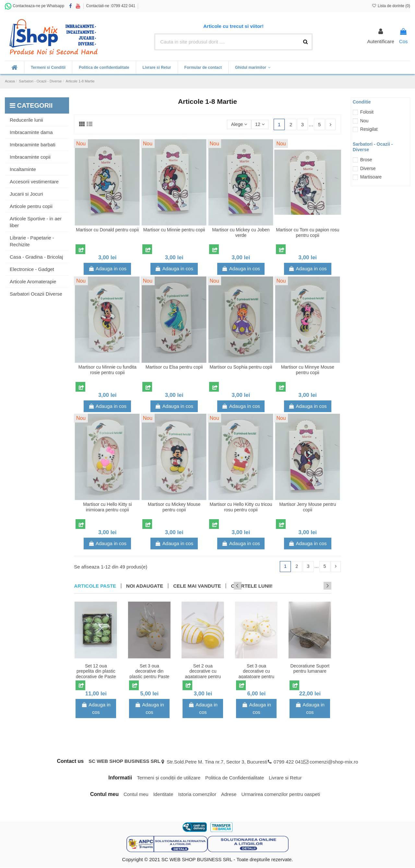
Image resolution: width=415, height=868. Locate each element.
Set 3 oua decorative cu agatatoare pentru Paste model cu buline (257, 677)
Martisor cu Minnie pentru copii (174, 230)
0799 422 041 (289, 762)
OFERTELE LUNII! (252, 586)
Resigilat (369, 129)
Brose (366, 160)
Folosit (367, 112)
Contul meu (136, 795)
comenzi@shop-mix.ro (334, 762)
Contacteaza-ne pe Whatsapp (35, 6)
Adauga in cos (107, 269)
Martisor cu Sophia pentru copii (241, 367)
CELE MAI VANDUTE (197, 586)
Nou (364, 121)
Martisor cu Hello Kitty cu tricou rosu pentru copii (241, 507)
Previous (319, 586)
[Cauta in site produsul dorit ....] (305, 42)
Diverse (368, 168)
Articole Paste (95, 586)
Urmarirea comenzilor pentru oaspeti (281, 795)
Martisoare (371, 177)
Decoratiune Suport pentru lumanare (310, 669)
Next (327, 586)
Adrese (229, 795)
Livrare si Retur (285, 778)
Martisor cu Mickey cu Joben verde (241, 232)
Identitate (163, 795)
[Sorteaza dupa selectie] (237, 124)
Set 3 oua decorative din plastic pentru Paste (149, 672)
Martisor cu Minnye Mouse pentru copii (308, 370)
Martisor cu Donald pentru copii (107, 230)
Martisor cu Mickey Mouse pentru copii (174, 507)
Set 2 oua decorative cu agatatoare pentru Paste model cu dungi (203, 677)
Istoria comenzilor (197, 795)
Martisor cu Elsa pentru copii (174, 367)
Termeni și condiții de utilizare (169, 778)
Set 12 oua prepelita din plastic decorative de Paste (96, 672)
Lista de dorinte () (391, 6)
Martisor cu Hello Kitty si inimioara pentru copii (107, 507)
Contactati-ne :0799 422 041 (111, 6)
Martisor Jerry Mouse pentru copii (308, 507)
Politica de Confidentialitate (235, 778)
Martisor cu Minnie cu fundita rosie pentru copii (107, 370)
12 (259, 124)
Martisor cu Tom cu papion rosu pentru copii (308, 232)
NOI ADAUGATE (145, 586)
